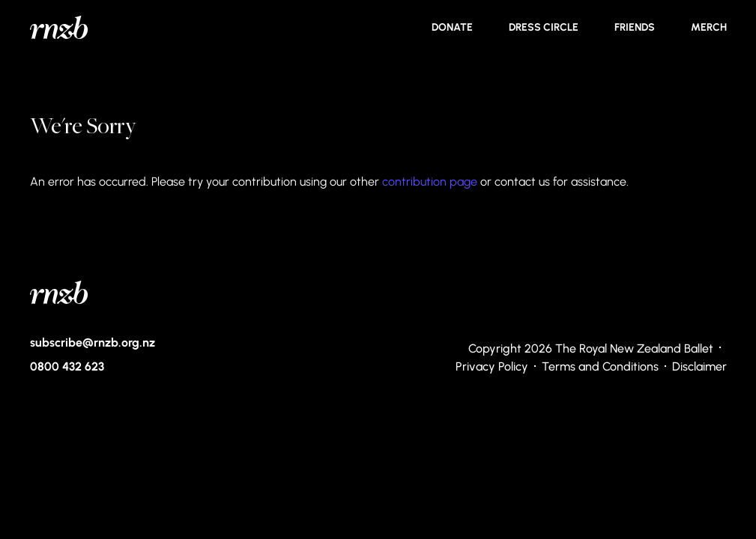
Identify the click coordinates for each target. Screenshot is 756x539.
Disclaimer (699, 366)
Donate (452, 27)
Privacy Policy (492, 366)
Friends (635, 27)
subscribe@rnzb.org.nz (93, 342)
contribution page (430, 181)
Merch (709, 27)
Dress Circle (544, 27)
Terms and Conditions (600, 366)
